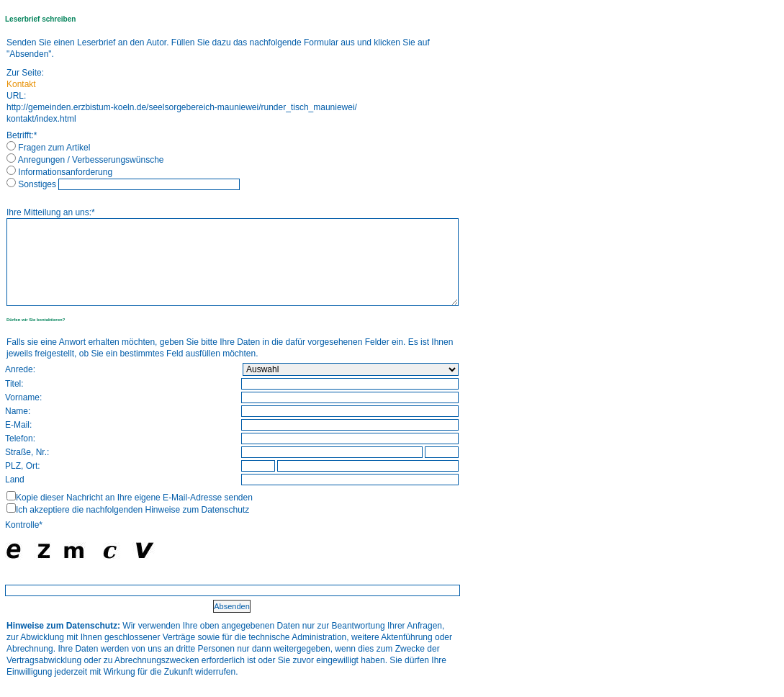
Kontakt (21, 84)
